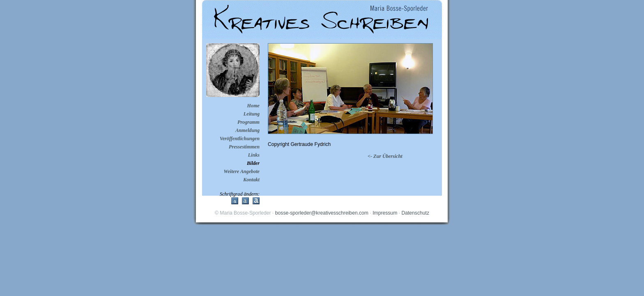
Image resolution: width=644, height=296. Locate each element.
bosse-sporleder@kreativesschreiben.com (322, 213)
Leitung (252, 114)
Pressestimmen (244, 147)
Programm (248, 122)
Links (254, 155)
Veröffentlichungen (240, 139)
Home (253, 106)
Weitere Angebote (242, 171)
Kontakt (251, 180)
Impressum (385, 213)
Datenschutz (415, 213)
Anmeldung (247, 130)
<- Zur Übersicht (385, 156)
